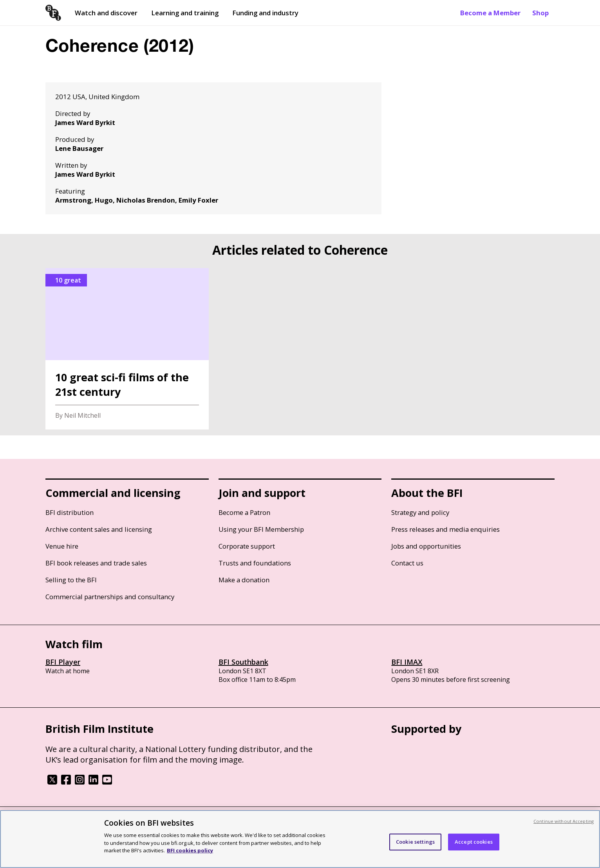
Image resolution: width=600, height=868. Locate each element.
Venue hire (62, 546)
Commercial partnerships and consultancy (110, 597)
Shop (540, 13)
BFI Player (63, 662)
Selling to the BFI (71, 580)
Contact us (407, 563)
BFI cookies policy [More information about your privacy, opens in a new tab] (190, 850)
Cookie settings (415, 842)
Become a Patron (244, 512)
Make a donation (244, 580)
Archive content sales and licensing (99, 529)
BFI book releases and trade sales (96, 563)
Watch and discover (106, 13)
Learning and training (185, 13)
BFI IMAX (407, 662)
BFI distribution (70, 512)
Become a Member (490, 13)
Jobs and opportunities (426, 546)
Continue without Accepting (564, 821)
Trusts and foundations (255, 563)
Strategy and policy (420, 512)
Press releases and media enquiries (445, 529)
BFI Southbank (243, 662)
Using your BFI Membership (261, 529)
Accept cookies (474, 842)
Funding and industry (265, 13)
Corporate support (247, 546)
